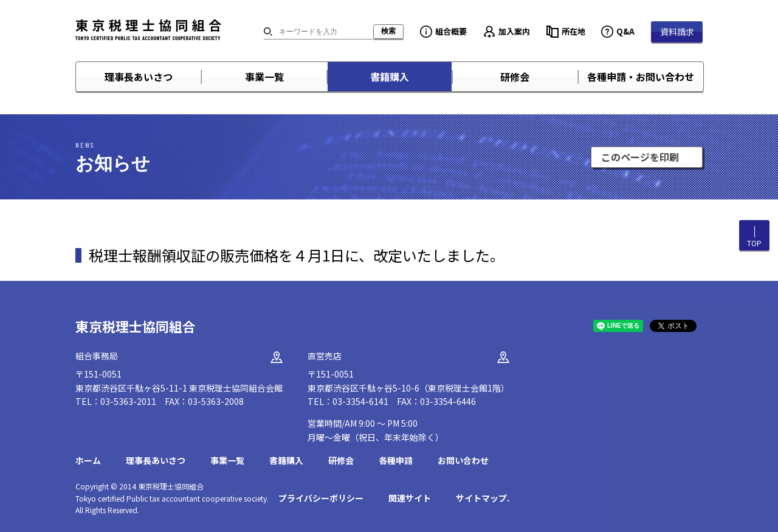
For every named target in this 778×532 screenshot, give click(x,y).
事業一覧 (264, 77)
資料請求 (677, 32)
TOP (754, 243)
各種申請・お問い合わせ (641, 77)
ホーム (88, 460)
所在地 (573, 31)
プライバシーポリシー (321, 498)
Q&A (625, 31)
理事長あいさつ (139, 77)
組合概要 (451, 31)
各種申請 (396, 460)
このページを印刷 (640, 157)
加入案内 (514, 31)
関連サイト (410, 498)
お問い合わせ (463, 460)
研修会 (515, 77)
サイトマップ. (483, 498)
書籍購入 (390, 77)
